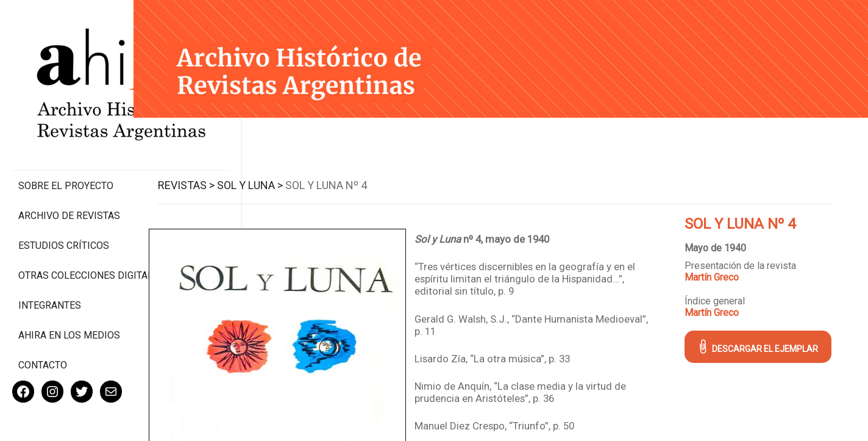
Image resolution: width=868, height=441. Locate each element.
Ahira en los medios (69, 296)
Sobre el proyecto (66, 134)
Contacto (43, 325)
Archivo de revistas (69, 164)
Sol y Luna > (269, 182)
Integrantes (50, 266)
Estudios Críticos (64, 194)
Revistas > (205, 182)
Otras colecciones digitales (67, 230)
